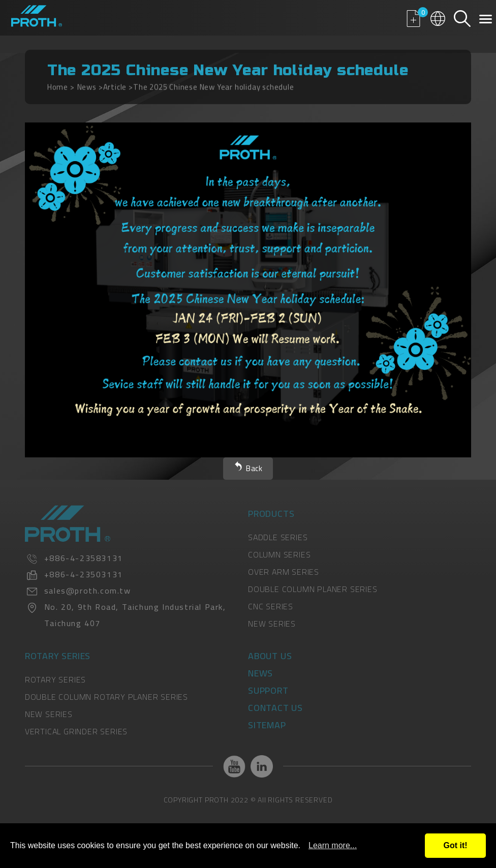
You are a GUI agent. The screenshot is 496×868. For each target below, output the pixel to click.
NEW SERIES (272, 624)
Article (115, 84)
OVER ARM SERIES (284, 572)
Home (58, 84)
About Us (270, 656)
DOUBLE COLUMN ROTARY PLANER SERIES (106, 697)
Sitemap (267, 725)
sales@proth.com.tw (88, 591)
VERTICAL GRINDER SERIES (76, 731)
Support (268, 690)
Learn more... (333, 845)
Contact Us (275, 708)
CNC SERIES (271, 606)
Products (271, 514)
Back (254, 468)
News (87, 84)
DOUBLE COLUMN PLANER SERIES (313, 589)
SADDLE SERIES (278, 537)
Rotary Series (58, 656)
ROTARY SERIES (55, 679)
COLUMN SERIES (279, 554)
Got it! (455, 845)
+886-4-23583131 (84, 558)
